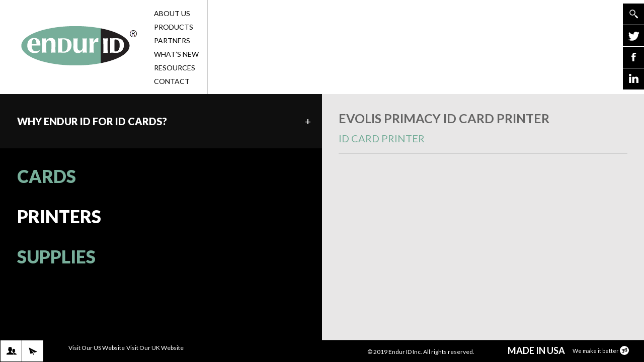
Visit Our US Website (97, 348)
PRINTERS (59, 216)
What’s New (180, 54)
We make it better (601, 350)
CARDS (47, 176)
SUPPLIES (56, 256)
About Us (180, 13)
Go (633, 14)
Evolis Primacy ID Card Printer (483, 132)
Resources (180, 68)
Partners (180, 40)
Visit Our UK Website (155, 348)
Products (180, 27)
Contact (180, 81)
